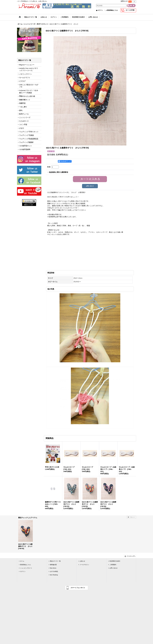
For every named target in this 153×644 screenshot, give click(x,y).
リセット (132, 517)
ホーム (22, 561)
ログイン (100, 10)
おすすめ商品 (54, 571)
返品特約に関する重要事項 (59, 172)
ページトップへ (131, 556)
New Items (53, 568)
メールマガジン (84, 564)
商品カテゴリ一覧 (55, 561)
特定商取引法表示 (115, 561)
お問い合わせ (114, 568)
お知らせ (82, 561)
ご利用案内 (113, 564)
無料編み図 (53, 564)
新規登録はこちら (113, 10)
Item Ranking (54, 575)
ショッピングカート (26, 568)
